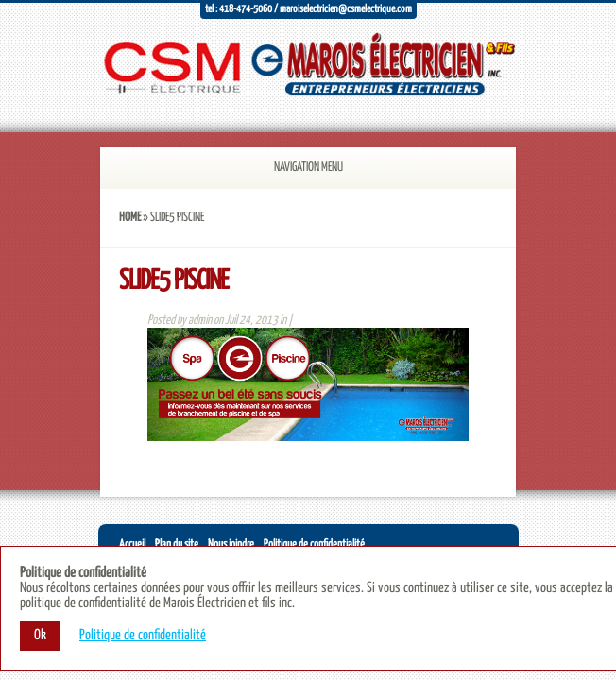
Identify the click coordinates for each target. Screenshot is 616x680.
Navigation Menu (285, 168)
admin (200, 321)
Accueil (132, 544)
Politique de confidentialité (314, 544)
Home (130, 218)
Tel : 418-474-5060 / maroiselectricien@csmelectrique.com (308, 9)
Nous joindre (231, 544)
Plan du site (177, 544)
